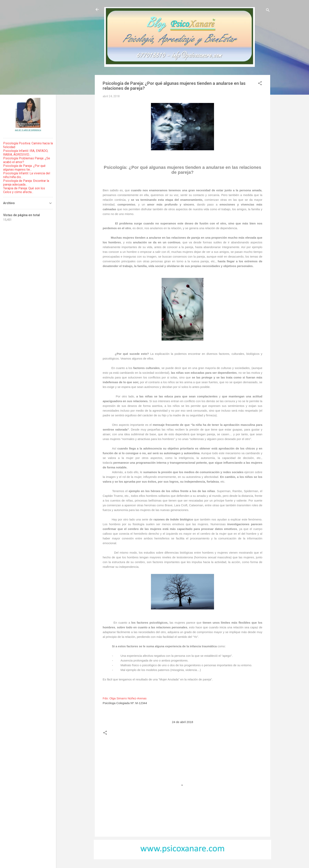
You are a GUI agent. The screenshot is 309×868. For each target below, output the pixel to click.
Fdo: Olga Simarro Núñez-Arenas (125, 698)
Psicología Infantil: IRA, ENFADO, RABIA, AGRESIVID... (26, 153)
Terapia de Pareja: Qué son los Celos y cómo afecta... (24, 190)
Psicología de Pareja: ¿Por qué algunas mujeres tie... (24, 168)
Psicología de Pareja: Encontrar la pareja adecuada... (26, 183)
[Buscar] (268, 11)
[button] (260, 84)
